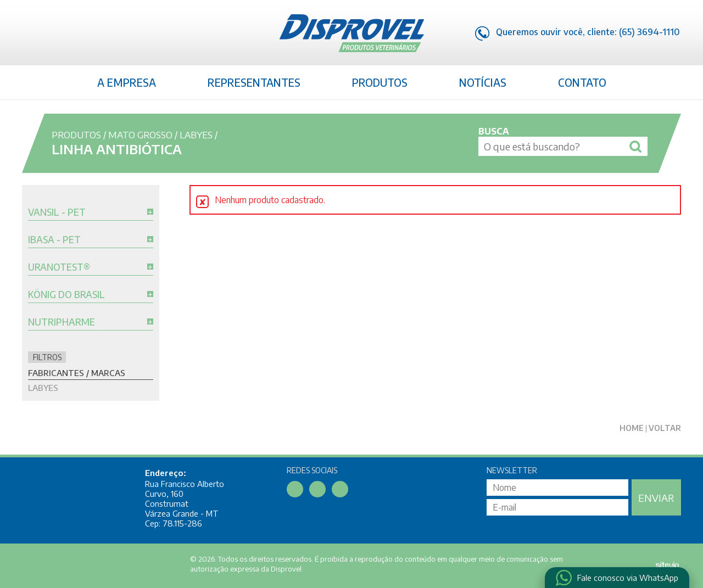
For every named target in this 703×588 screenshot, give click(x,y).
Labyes (196, 135)
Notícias (483, 82)
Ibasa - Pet (54, 240)
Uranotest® (59, 267)
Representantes (254, 82)
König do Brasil (66, 295)
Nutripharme (62, 322)
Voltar (665, 428)
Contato (582, 82)
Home (632, 428)
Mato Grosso (140, 135)
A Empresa (127, 82)
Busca (494, 131)
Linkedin (53, 35)
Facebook (30, 35)
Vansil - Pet (57, 212)
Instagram (75, 35)
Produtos (380, 82)
